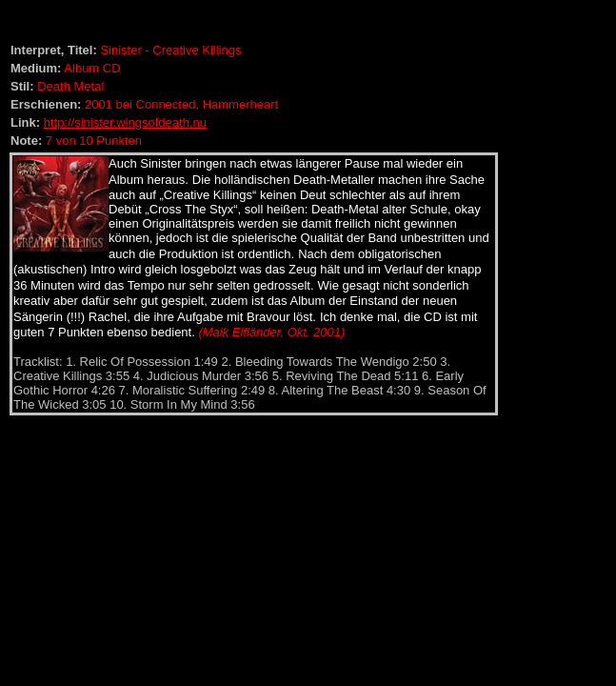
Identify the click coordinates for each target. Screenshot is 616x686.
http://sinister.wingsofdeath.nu (125, 122)
